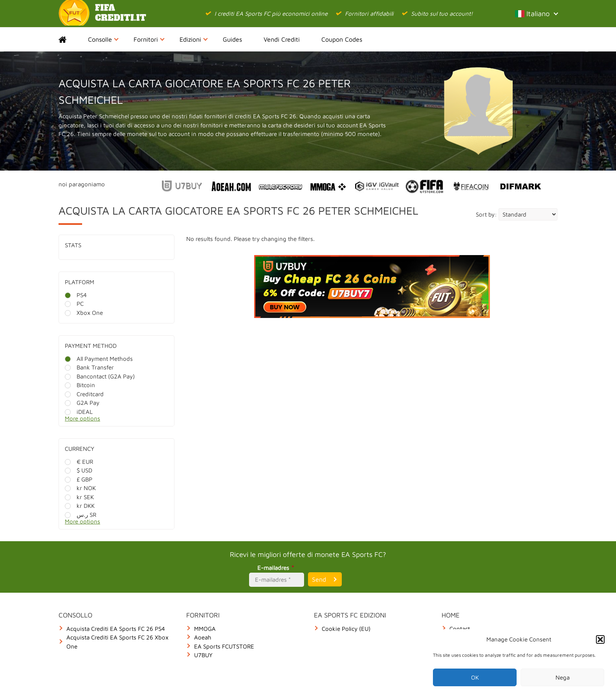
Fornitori (149, 39)
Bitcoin (80, 385)
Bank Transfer (89, 367)
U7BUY (203, 655)
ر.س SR (81, 515)
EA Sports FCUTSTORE (224, 646)
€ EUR (79, 462)
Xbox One (84, 313)
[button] (600, 639)
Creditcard (84, 394)
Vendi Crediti (282, 39)
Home (69, 39)
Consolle (103, 39)
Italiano (536, 14)
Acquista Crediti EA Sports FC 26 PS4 (116, 629)
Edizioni (194, 39)
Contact (460, 629)
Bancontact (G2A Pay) (100, 376)
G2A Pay (82, 403)
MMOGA (205, 629)
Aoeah (203, 637)
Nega (563, 677)
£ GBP (79, 479)
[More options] (122, 421)
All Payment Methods (99, 359)
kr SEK (79, 497)
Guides (232, 39)
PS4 (76, 295)
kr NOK (80, 488)
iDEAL (79, 412)
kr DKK (80, 506)
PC (74, 304)
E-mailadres (277, 568)
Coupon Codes (342, 39)
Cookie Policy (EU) (346, 629)
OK (475, 677)
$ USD (79, 470)
